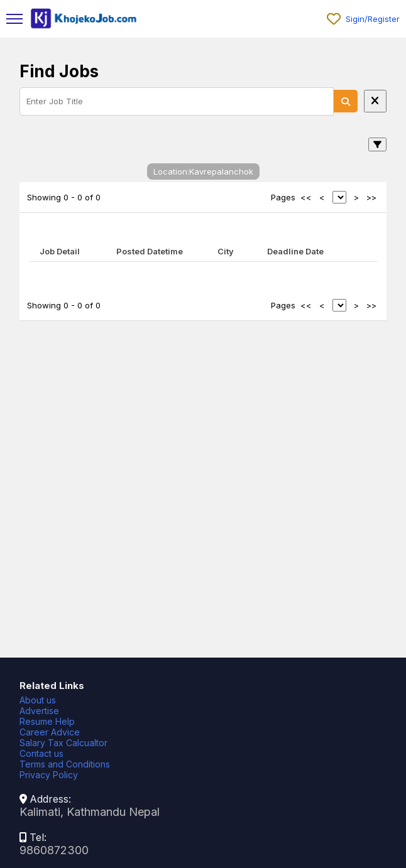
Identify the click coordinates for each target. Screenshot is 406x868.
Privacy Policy (49, 775)
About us (38, 700)
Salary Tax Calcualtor (63, 743)
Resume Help (47, 721)
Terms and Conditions (65, 764)
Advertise (39, 711)
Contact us (41, 753)
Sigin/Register (373, 19)
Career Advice (50, 732)
